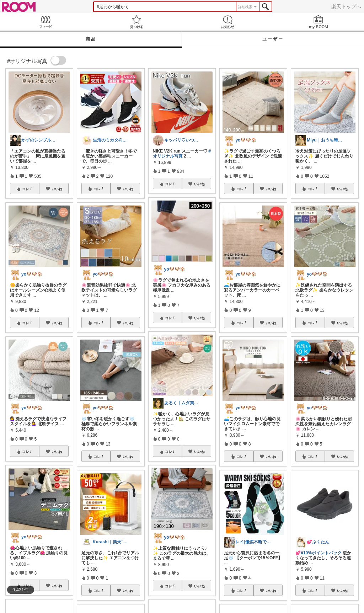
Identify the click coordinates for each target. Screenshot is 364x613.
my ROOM (318, 22)
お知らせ (227, 22)
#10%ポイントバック (321, 553)
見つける (136, 22)
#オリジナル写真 (182, 154)
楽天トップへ (346, 6)
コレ (27, 189)
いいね (57, 189)
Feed (45, 22)
